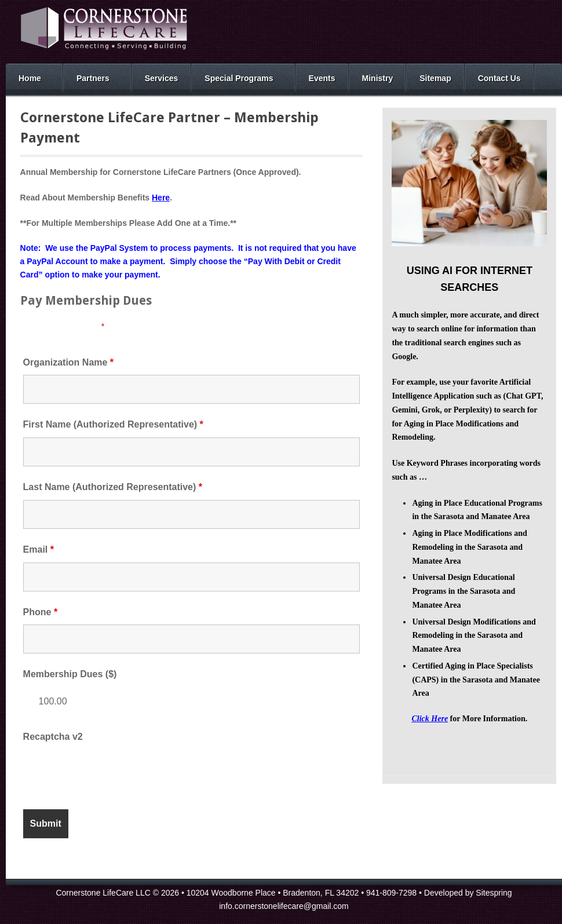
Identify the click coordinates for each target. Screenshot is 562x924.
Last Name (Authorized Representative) (113, 487)
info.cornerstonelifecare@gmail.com (284, 906)
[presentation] (111, 772)
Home (30, 78)
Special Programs (239, 78)
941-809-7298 (391, 893)
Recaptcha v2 (53, 737)
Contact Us (499, 78)
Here (161, 198)
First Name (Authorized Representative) (113, 424)
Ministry (378, 78)
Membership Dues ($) (70, 674)
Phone (41, 612)
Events (322, 78)
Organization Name (68, 362)
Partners (93, 78)
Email (39, 549)
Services (162, 78)
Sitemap (435, 78)
